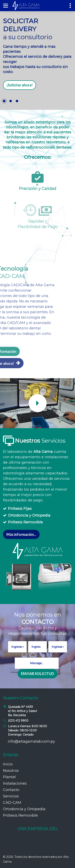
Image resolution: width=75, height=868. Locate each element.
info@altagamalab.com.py (31, 741)
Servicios (11, 796)
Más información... (21, 534)
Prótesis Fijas (20, 509)
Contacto (11, 790)
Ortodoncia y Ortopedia (29, 515)
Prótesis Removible (25, 522)
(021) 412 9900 (18, 721)
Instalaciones (15, 783)
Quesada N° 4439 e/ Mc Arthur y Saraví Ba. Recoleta (22, 711)
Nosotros (11, 771)
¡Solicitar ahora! (19, 85)
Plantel (9, 777)
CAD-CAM (12, 803)
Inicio (8, 764)
